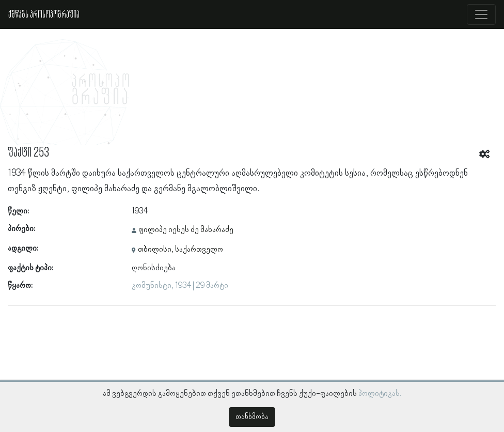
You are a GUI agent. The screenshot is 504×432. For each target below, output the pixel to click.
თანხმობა (252, 417)
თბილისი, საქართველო (180, 250)
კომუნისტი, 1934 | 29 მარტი (180, 286)
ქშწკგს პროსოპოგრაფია (44, 14)
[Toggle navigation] (481, 14)
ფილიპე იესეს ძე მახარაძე (186, 230)
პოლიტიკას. (380, 394)
